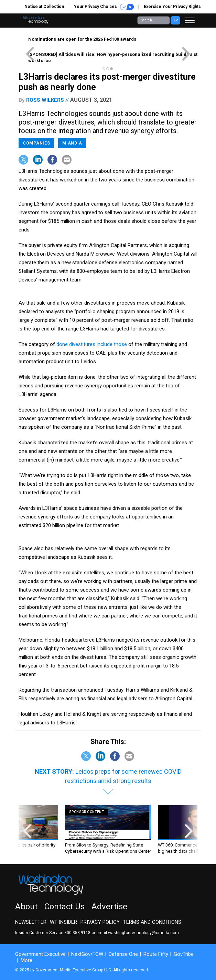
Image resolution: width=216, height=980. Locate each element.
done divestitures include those (92, 344)
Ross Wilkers (45, 100)
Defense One (123, 954)
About (26, 907)
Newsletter (31, 922)
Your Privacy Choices (104, 7)
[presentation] (27, 833)
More (26, 960)
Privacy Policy (100, 922)
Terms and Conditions (152, 922)
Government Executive (40, 954)
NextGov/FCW (87, 954)
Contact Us (64, 907)
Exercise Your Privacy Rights (172, 7)
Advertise (109, 907)
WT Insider (63, 922)
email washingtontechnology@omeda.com (138, 933)
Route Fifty (156, 954)
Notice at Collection (44, 7)
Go (176, 20)
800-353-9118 (77, 933)
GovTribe (184, 954)
